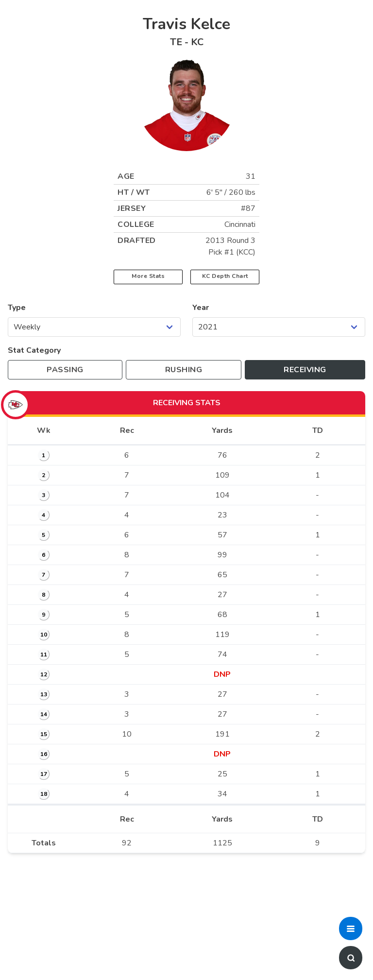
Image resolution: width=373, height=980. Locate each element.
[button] (351, 928)
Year (201, 308)
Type (17, 308)
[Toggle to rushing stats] (183, 370)
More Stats (148, 276)
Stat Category (34, 350)
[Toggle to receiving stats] (305, 370)
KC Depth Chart (225, 276)
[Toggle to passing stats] (65, 370)
